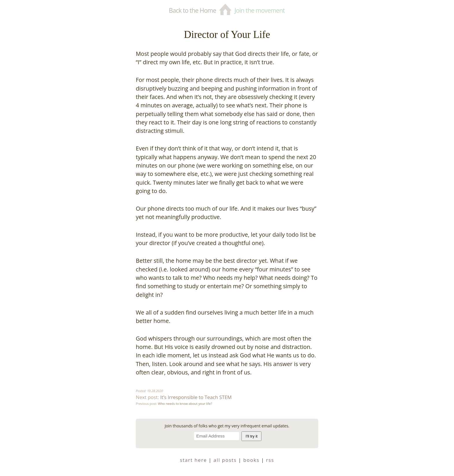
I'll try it (251, 436)
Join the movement (260, 10)
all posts (225, 460)
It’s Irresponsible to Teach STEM (196, 397)
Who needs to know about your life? (185, 404)
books (251, 460)
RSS (270, 460)
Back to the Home (192, 10)
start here (193, 460)
